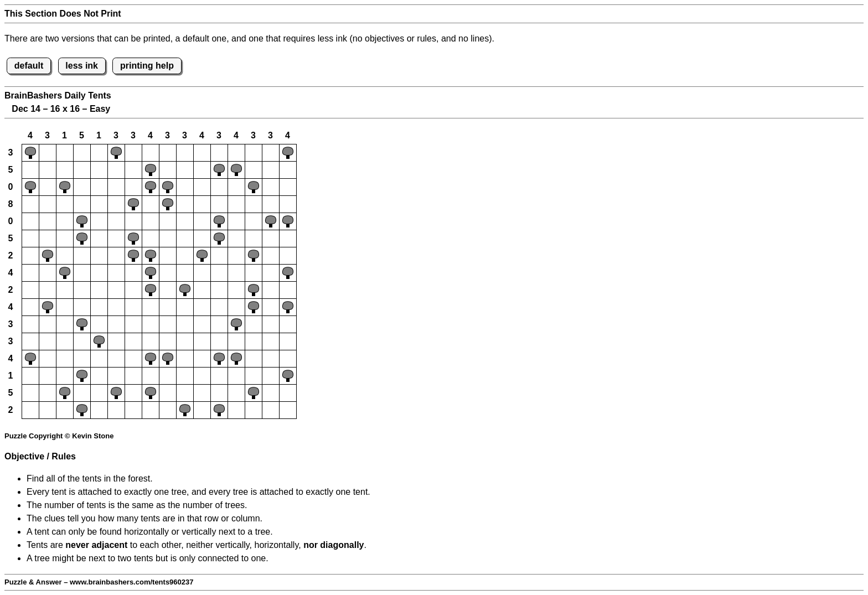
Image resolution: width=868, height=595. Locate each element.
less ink (82, 66)
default (29, 66)
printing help (147, 66)
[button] (30, 153)
